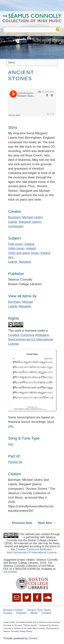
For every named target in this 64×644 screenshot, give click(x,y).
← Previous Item (20, 523)
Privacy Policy (26, 631)
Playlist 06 (15, 462)
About (34, 613)
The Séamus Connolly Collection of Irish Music (32, 19)
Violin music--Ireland (22, 248)
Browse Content (13, 610)
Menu (12, 62)
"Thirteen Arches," (31, 625)
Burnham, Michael (21, 302)
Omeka (33, 638)
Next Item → (47, 523)
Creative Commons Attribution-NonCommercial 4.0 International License (31, 339)
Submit (58, 30)
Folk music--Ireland (21, 244)
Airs (11, 257)
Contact (46, 613)
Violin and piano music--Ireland (29, 253)
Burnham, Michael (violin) (26, 217)
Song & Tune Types (39, 610)
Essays (8, 613)
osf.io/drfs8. (10, 572)
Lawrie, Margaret (20, 262)
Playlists (21, 613)
